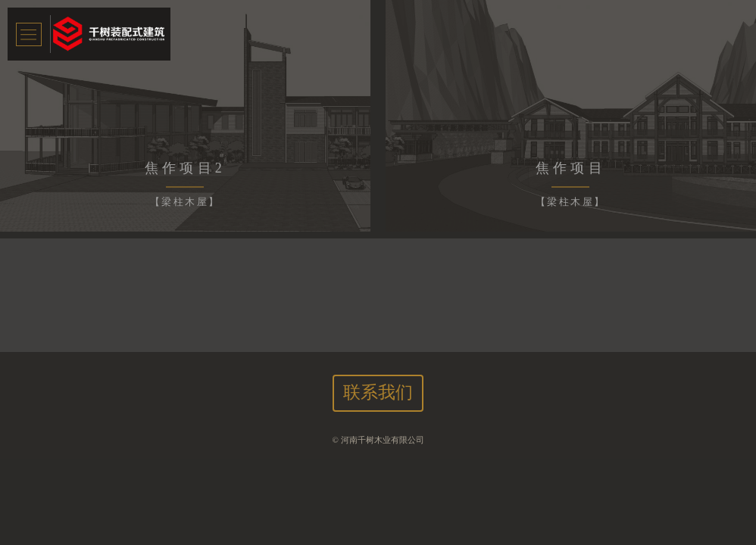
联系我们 (378, 392)
